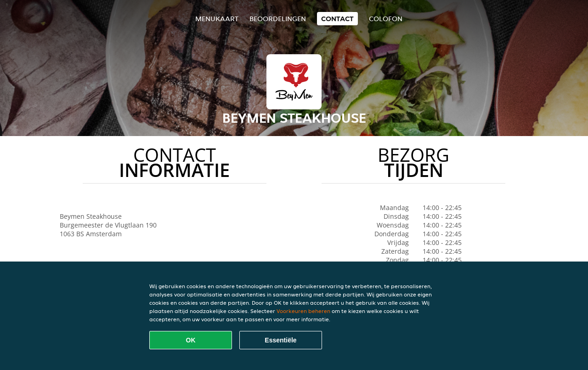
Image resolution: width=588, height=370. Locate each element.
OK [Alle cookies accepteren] (191, 340)
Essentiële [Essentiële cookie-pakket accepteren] (280, 340)
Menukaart (217, 19)
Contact (337, 19)
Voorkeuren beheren (303, 311)
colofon (386, 19)
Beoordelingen (278, 19)
